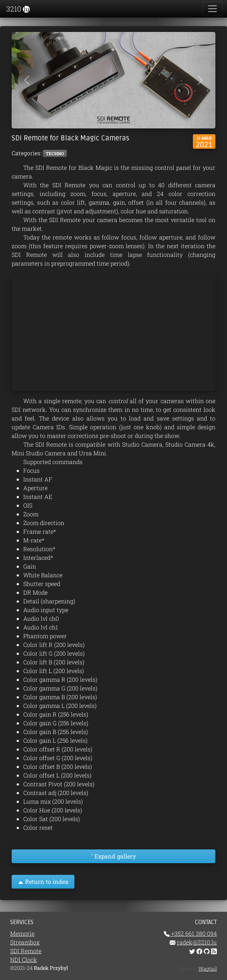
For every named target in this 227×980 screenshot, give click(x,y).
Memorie (22, 933)
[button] (27, 80)
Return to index (43, 881)
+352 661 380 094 (193, 933)
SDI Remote (26, 951)
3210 (17, 9)
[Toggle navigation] (212, 9)
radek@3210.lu (197, 942)
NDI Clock (24, 960)
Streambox (25, 942)
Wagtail (208, 969)
